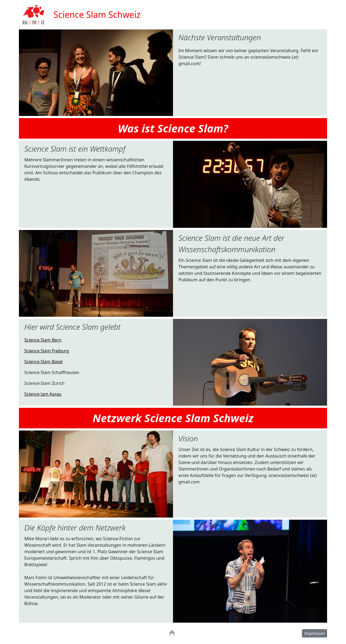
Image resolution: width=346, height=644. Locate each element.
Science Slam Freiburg (47, 351)
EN (25, 22)
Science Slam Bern (43, 340)
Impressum (315, 633)
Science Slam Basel (44, 362)
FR (34, 22)
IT (43, 22)
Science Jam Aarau (43, 394)
